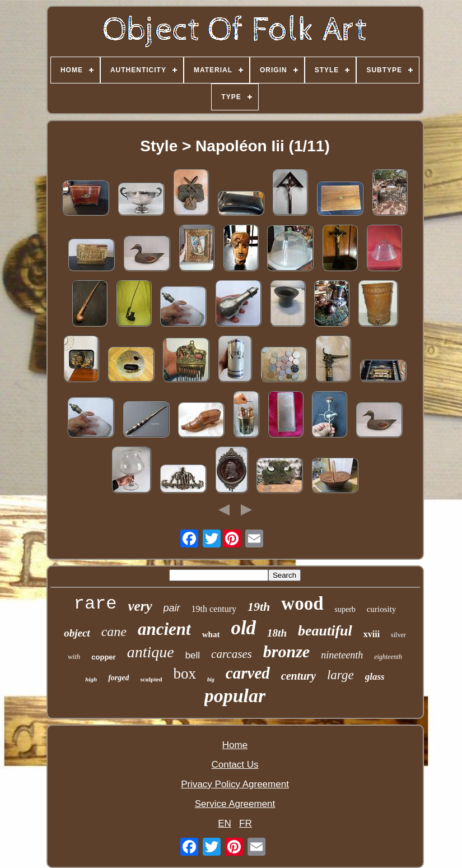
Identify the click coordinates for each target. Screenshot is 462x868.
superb (345, 609)
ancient (164, 629)
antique (151, 652)
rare (95, 604)
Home (235, 745)
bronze (286, 651)
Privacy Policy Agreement (235, 784)
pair (172, 608)
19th (259, 607)
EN (225, 823)
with (74, 656)
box (185, 674)
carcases (232, 654)
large (340, 675)
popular (235, 696)
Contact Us (235, 765)
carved (248, 673)
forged (118, 678)
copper (103, 657)
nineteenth (342, 655)
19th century (214, 609)
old (243, 628)
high (91, 679)
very (140, 606)
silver (398, 635)
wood (302, 604)
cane (114, 632)
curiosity (382, 609)
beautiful (325, 631)
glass (375, 677)
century (298, 676)
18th (277, 633)
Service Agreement (235, 804)
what (211, 634)
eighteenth (388, 657)
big (211, 679)
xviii (372, 634)
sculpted (151, 679)
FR (246, 823)
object (77, 633)
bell (193, 655)
